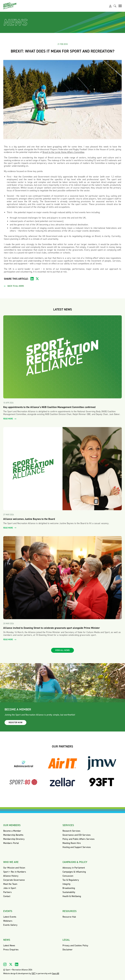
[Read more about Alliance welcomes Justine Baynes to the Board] (62, 469)
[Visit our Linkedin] (17, 964)
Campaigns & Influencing (74, 872)
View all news (62, 650)
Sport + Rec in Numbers (15, 872)
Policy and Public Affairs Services (79, 839)
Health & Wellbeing (72, 896)
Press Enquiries (11, 950)
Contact (7, 896)
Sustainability (69, 892)
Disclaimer (68, 950)
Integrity (66, 884)
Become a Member (12, 831)
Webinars (8, 921)
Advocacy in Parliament (74, 868)
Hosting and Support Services (77, 847)
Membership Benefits (13, 835)
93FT (34, 973)
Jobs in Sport (10, 888)
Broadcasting (69, 888)
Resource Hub (69, 917)
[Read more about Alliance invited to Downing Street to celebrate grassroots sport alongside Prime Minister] (62, 578)
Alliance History (11, 876)
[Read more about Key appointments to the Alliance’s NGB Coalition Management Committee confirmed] (62, 357)
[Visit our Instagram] (5, 964)
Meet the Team (10, 884)
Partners (7, 892)
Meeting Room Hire (72, 843)
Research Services (71, 831)
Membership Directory (14, 839)
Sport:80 (56, 973)
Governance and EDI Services (77, 835)
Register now (15, 723)
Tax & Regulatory (71, 880)
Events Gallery (10, 925)
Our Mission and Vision (14, 868)
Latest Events (10, 917)
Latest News (9, 946)
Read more (10, 419)
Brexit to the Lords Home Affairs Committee (63, 152)
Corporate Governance (14, 880)
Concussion (68, 876)
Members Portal (11, 843)
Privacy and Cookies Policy (75, 946)
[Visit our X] (11, 964)
